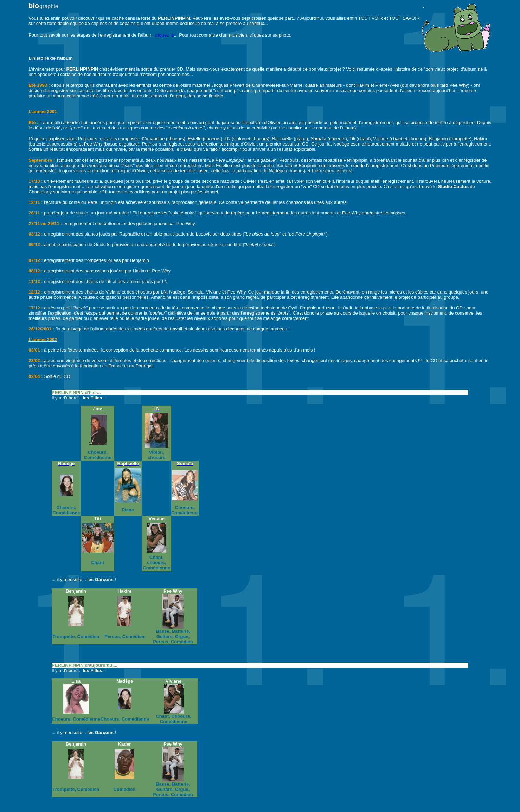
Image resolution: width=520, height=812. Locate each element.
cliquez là (164, 35)
